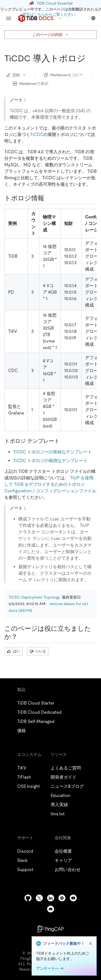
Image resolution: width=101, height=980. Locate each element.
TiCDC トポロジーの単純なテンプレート (52, 452)
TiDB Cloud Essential (54, 3)
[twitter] (39, 898)
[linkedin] (51, 898)
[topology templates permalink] (64, 441)
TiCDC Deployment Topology (34, 597)
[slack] (62, 898)
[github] (28, 898)
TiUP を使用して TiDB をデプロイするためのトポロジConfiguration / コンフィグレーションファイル (50, 484)
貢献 (16, 75)
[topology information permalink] (48, 198)
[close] (90, 944)
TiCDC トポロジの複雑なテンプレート (50, 461)
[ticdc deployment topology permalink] (90, 58)
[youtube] (73, 898)
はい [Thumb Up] (13, 651)
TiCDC (37, 134)
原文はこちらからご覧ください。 (51, 14)
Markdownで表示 (31, 84)
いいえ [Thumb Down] (38, 651)
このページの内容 (51, 35)
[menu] (9, 18)
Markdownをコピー (63, 75)
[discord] (51, 909)
